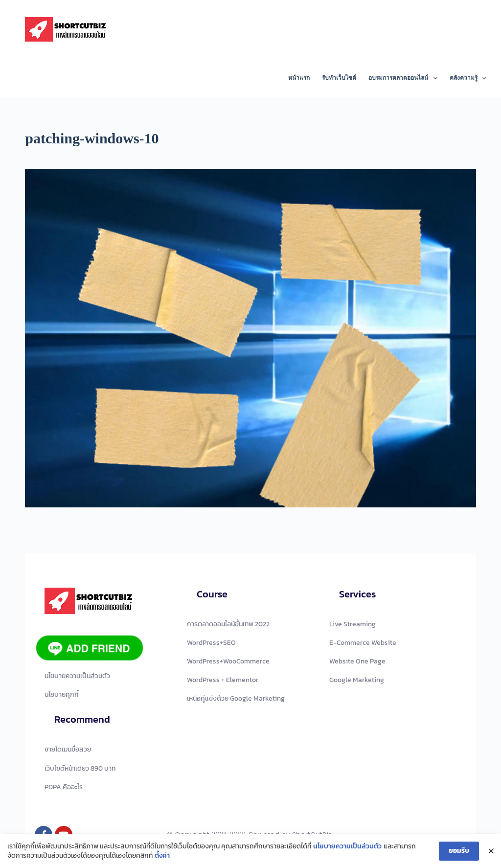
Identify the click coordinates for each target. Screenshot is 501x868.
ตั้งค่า (162, 857)
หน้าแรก (299, 78)
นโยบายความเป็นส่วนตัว (347, 848)
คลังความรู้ (468, 78)
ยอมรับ (459, 852)
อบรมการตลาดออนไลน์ (405, 78)
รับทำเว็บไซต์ (339, 78)
